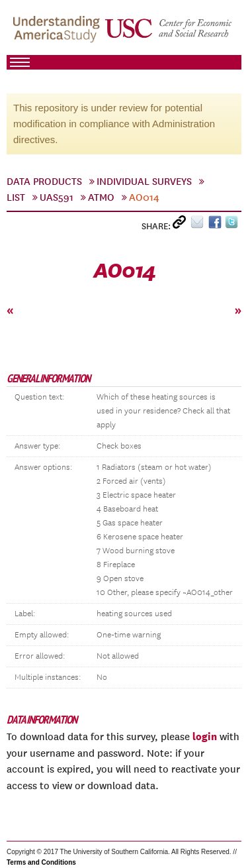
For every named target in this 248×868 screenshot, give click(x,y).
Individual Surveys (144, 182)
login (205, 736)
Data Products (44, 182)
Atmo (101, 197)
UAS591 (57, 197)
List (16, 197)
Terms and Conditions (41, 862)
